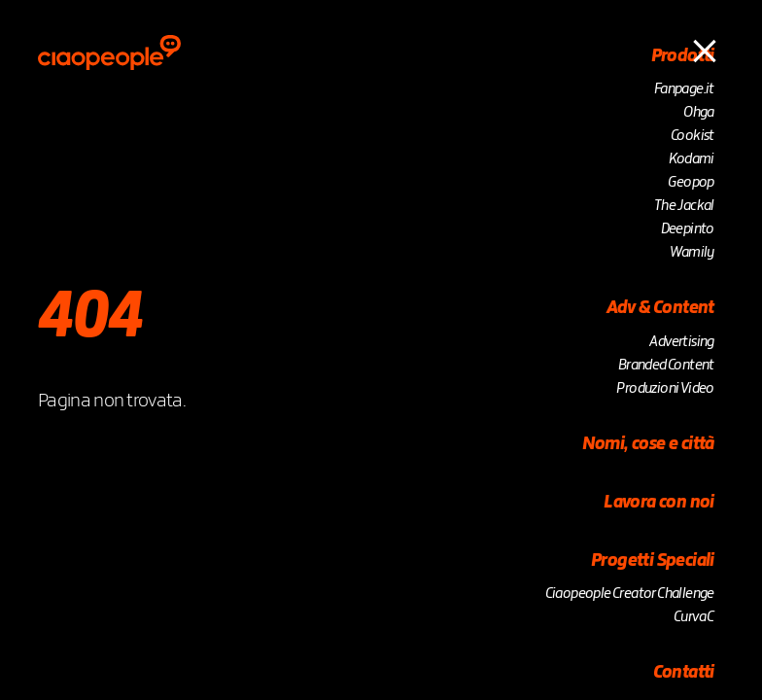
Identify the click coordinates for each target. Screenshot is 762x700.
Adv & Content (660, 308)
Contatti (684, 673)
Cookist (693, 136)
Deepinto (688, 229)
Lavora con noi (659, 503)
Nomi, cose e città (648, 444)
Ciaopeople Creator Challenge (630, 594)
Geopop (691, 183)
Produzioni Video (665, 389)
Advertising (681, 342)
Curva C (694, 617)
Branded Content (666, 366)
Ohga (699, 113)
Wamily (692, 253)
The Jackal (684, 206)
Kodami (691, 159)
